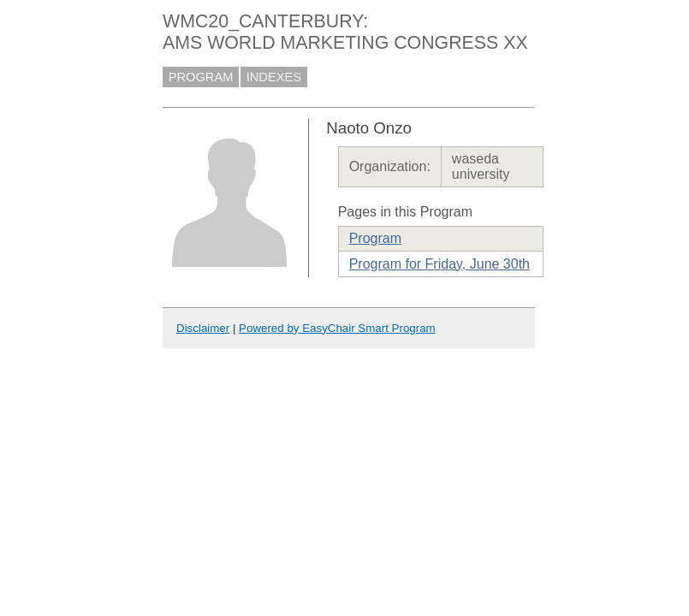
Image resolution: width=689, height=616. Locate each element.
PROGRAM (201, 77)
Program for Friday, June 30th (440, 264)
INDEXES (274, 77)
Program (375, 238)
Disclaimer (203, 328)
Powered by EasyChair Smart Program (337, 328)
